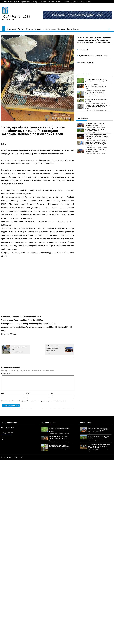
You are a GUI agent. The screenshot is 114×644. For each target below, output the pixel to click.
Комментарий (6, 374)
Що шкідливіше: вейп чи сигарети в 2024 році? (97, 100)
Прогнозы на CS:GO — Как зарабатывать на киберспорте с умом (95, 87)
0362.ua (13, 334)
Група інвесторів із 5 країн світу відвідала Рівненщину (95, 150)
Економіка (74, 2)
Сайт (53, 393)
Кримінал (43, 2)
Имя (3, 393)
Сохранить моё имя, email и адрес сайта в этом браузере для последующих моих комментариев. (35, 401)
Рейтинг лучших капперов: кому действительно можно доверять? (96, 80)
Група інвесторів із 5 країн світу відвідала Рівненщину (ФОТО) (95, 124)
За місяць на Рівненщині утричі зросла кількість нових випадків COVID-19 (95, 144)
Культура (59, 2)
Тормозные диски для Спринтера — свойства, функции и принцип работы (97, 107)
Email (28, 393)
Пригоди (35, 2)
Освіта (82, 2)
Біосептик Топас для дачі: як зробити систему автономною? (95, 93)
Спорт (67, 2)
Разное (89, 2)
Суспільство (26, 2)
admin (85, 50)
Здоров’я (51, 2)
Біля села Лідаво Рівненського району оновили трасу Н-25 (95, 130)
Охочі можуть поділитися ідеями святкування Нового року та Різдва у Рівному (96, 136)
